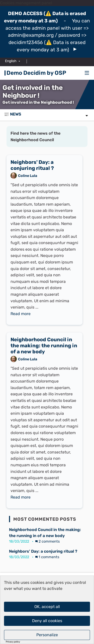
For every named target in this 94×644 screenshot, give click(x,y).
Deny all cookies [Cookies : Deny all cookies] (47, 621)
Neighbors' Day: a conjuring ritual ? (43, 551)
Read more (21, 314)
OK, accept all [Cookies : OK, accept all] (47, 607)
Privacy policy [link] (13, 642)
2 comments (48, 541)
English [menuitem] (11, 61)
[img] (75, 49)
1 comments (47, 557)
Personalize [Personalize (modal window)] (47, 635)
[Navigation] (87, 73)
